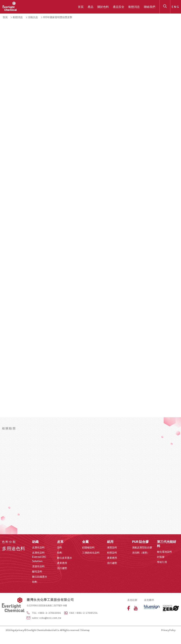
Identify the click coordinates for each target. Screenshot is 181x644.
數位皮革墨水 (65, 558)
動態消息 (134, 7)
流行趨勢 (62, 568)
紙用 (110, 542)
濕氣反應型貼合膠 (142, 547)
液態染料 (112, 547)
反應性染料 (38, 547)
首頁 (81, 7)
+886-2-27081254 (86, 613)
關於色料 (103, 7)
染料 (60, 547)
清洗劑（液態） (141, 553)
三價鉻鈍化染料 (91, 553)
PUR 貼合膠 (140, 542)
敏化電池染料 (164, 552)
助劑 (35, 582)
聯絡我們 (150, 7)
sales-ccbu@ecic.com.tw (47, 618)
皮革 (60, 542)
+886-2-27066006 (49, 613)
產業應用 (62, 563)
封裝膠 (161, 557)
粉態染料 (112, 553)
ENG (176, 7)
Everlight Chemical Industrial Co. (43, 630)
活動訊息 (33, 17)
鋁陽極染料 (88, 547)
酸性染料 (37, 572)
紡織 (35, 542)
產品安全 (119, 7)
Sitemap (85, 630)
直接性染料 (38, 566)
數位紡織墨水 (40, 577)
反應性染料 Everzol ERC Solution (39, 557)
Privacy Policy (168, 630)
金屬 (85, 542)
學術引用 (162, 562)
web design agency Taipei (101, 630)
